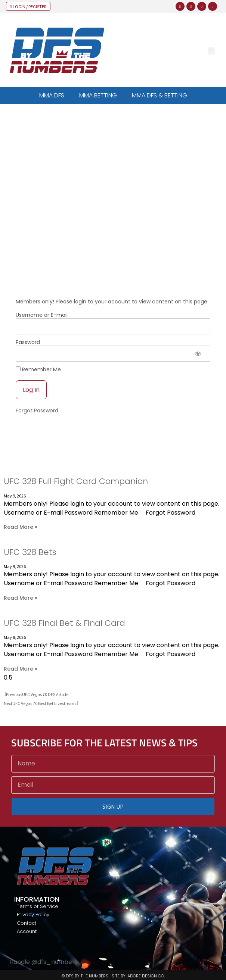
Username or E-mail (42, 315)
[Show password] (198, 354)
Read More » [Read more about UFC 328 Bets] (21, 598)
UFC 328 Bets (30, 552)
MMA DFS (52, 95)
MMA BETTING (98, 95)
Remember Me (38, 369)
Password (28, 342)
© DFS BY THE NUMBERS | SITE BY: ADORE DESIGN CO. (113, 976)
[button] (211, 51)
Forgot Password (37, 411)
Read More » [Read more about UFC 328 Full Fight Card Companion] (21, 527)
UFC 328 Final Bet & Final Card (64, 623)
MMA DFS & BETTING (160, 95)
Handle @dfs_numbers (44, 962)
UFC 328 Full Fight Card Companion (76, 481)
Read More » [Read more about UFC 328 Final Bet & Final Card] (21, 669)
